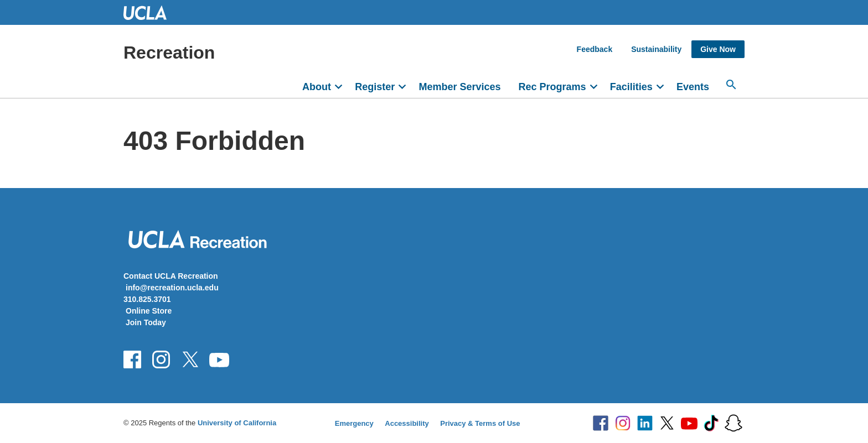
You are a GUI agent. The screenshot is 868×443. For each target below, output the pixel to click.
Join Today (146, 322)
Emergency (354, 423)
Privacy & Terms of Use (480, 423)
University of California (237, 423)
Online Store (149, 311)
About (317, 87)
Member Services (459, 87)
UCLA (150, 12)
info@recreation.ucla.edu (172, 288)
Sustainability (656, 49)
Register (375, 87)
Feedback (595, 49)
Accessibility (407, 423)
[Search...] (731, 85)
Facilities (631, 87)
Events (693, 87)
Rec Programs (552, 87)
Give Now (718, 49)
